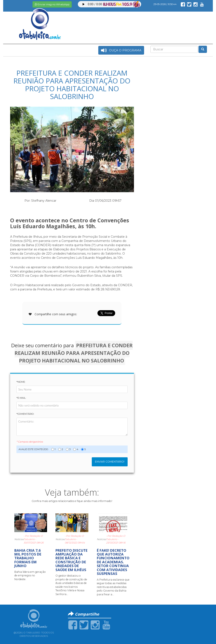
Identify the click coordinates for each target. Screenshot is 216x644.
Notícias (19, 539)
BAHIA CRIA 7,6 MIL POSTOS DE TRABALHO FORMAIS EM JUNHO (28, 558)
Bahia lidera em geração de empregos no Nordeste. (30, 576)
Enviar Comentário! (110, 462)
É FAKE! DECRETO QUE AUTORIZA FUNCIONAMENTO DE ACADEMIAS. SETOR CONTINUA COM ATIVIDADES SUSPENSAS (113, 562)
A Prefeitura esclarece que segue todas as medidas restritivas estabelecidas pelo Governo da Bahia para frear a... (113, 587)
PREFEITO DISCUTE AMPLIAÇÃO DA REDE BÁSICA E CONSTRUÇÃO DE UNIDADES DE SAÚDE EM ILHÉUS (72, 560)
